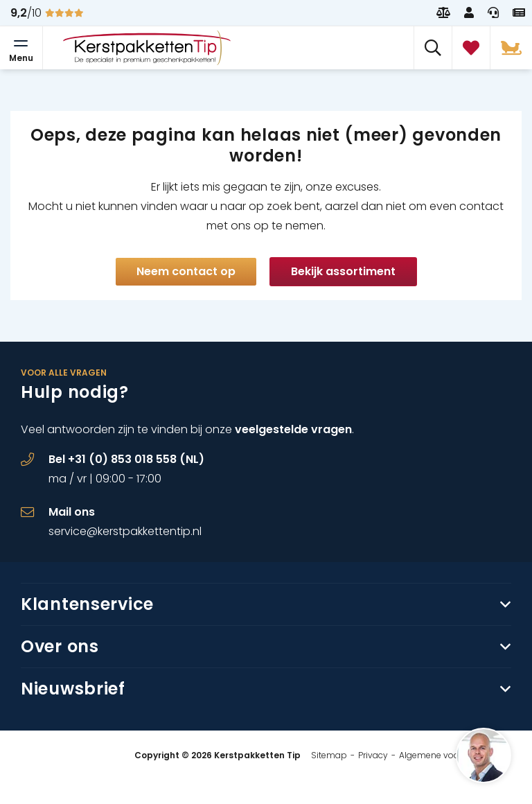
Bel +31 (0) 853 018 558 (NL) (126, 459)
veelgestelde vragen (293, 429)
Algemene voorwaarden (449, 755)
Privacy (373, 755)
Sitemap (329, 755)
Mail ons (72, 512)
